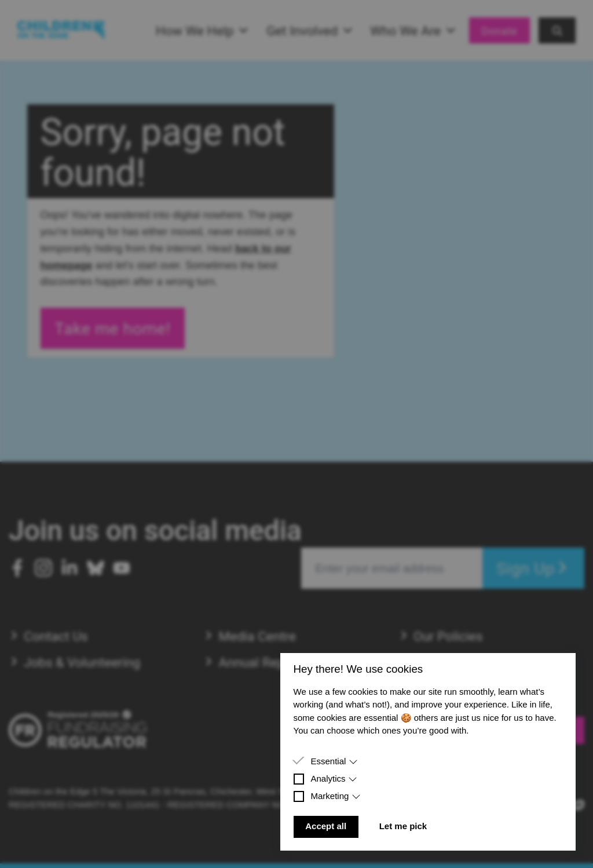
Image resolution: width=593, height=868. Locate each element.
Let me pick (403, 826)
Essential (334, 761)
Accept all (326, 826)
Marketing (336, 796)
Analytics (334, 778)
